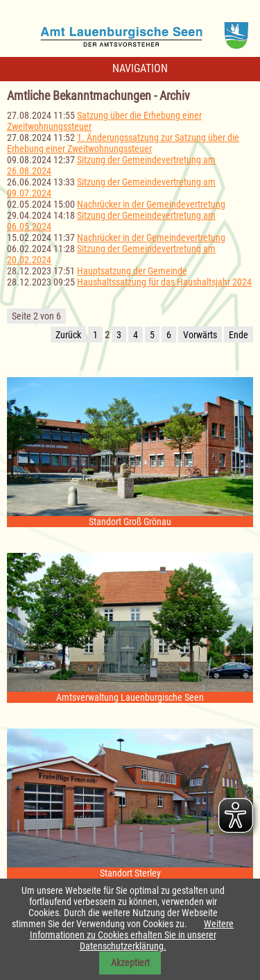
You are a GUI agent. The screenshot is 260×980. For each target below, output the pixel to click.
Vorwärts (200, 335)
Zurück (68, 335)
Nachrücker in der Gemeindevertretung (151, 204)
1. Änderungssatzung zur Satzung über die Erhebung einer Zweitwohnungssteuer (123, 143)
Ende (239, 335)
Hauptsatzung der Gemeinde (132, 271)
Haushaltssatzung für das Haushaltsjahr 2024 (164, 282)
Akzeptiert (130, 963)
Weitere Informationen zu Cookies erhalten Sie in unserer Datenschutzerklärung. (132, 935)
